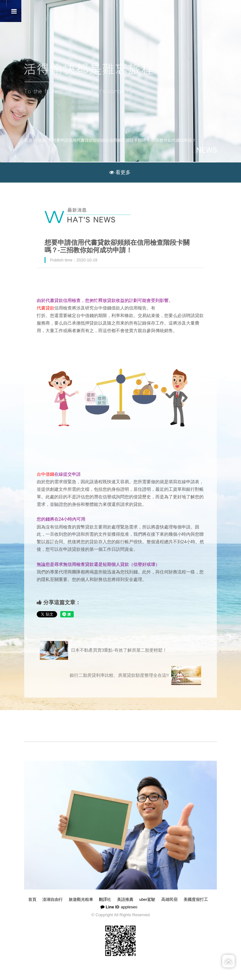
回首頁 (213, 11)
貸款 (42, 140)
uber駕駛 (147, 899)
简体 (232, 11)
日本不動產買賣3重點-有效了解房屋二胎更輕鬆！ (103, 650)
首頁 (28, 140)
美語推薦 (125, 899)
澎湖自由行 (53, 899)
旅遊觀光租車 (81, 899)
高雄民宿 (169, 899)
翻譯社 (105, 899)
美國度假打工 (196, 899)
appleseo (129, 907)
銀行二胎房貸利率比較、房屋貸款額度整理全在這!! (135, 676)
